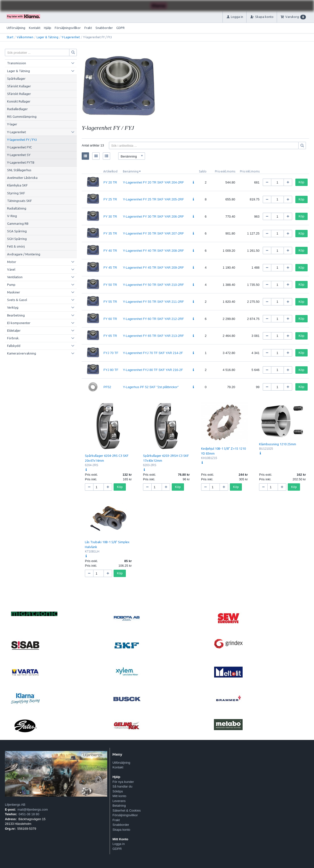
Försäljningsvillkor (68, 28)
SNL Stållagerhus (19, 170)
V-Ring (12, 216)
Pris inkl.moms (250, 171)
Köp (301, 182)
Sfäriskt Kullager (19, 86)
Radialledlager (17, 109)
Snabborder (104, 28)
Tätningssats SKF (20, 201)
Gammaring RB (18, 224)
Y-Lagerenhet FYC (20, 147)
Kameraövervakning (22, 353)
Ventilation (15, 277)
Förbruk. (13, 338)
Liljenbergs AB (15, 805)
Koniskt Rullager (19, 101)
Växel (11, 269)
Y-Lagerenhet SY (19, 155)
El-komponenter (19, 323)
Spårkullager (16, 79)
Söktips (118, 791)
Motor (12, 262)
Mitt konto (119, 796)
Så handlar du (122, 786)
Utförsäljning (16, 28)
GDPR (120, 28)
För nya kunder (123, 782)
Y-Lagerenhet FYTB (21, 162)
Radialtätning (17, 208)
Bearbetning (16, 315)
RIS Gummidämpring (22, 117)
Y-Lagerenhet (71, 37)
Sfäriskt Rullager (19, 94)
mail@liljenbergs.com (33, 809)
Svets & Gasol (17, 300)
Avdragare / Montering (24, 254)
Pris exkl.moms (225, 171)
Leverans (119, 801)
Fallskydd (14, 346)
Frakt (88, 28)
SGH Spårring (17, 239)
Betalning (119, 806)
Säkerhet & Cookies (126, 810)
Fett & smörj (16, 246)
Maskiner (14, 292)
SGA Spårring (17, 231)
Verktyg (13, 307)
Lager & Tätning (47, 37)
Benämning (131, 171)
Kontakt (35, 28)
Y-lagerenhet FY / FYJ (22, 140)
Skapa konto (121, 830)
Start (10, 37)
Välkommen (25, 37)
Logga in (118, 844)
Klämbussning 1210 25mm (278, 444)
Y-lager (12, 124)
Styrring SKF (16, 193)
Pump (11, 285)
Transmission (17, 63)
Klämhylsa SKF (17, 185)
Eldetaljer (14, 330)
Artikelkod (110, 171)
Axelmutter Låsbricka (22, 178)
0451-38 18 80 (29, 814)
